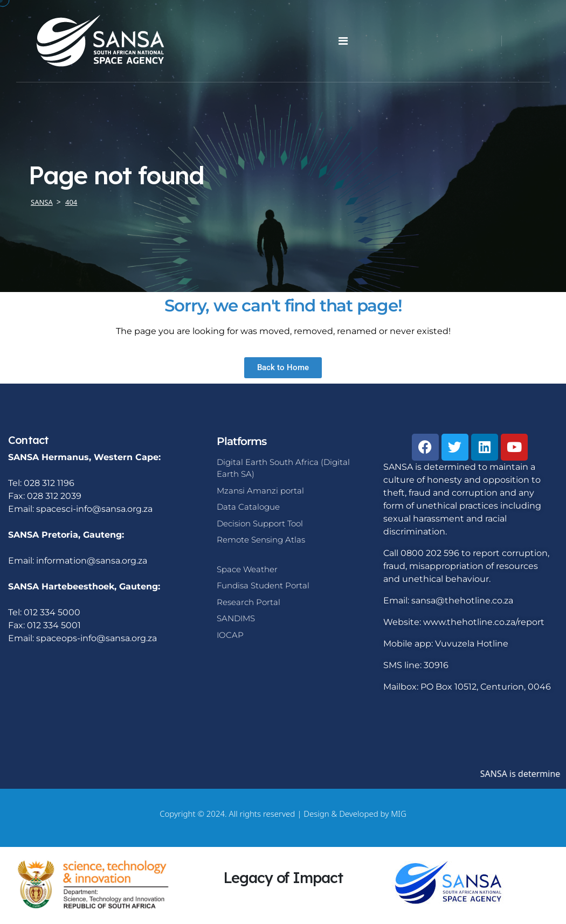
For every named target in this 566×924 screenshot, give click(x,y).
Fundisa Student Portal (263, 585)
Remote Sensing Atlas (261, 540)
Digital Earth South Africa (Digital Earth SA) (283, 468)
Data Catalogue (248, 507)
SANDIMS (236, 618)
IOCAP (230, 635)
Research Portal (249, 602)
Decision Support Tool (260, 523)
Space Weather (247, 569)
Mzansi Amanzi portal (260, 491)
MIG (399, 814)
